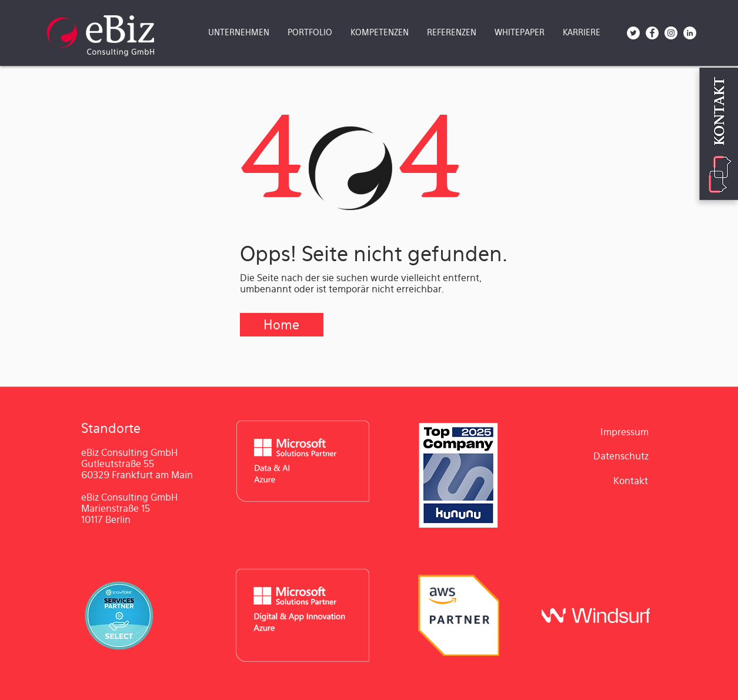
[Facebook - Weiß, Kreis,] (652, 33)
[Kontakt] (631, 481)
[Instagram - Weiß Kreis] (671, 33)
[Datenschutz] (621, 457)
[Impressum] (625, 432)
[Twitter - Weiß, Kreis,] (633, 33)
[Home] (282, 325)
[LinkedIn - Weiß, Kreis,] (690, 33)
